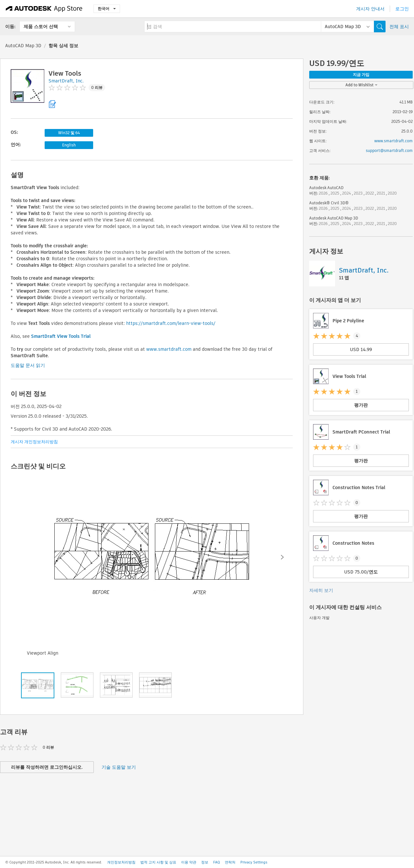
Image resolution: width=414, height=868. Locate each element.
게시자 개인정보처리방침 (34, 442)
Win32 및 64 (69, 133)
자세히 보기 (321, 590)
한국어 (107, 9)
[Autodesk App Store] (44, 9)
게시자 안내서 (370, 9)
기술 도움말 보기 (119, 767)
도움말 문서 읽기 (28, 365)
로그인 (402, 9)
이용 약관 (189, 862)
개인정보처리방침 (121, 862)
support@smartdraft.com (389, 150)
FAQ (217, 862)
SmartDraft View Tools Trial (61, 336)
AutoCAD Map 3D (23, 46)
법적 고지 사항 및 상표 (158, 862)
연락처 (230, 862)
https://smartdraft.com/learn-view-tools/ (171, 323)
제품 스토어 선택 (41, 27)
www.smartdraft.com (169, 349)
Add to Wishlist (361, 85)
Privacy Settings (254, 862)
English (69, 145)
